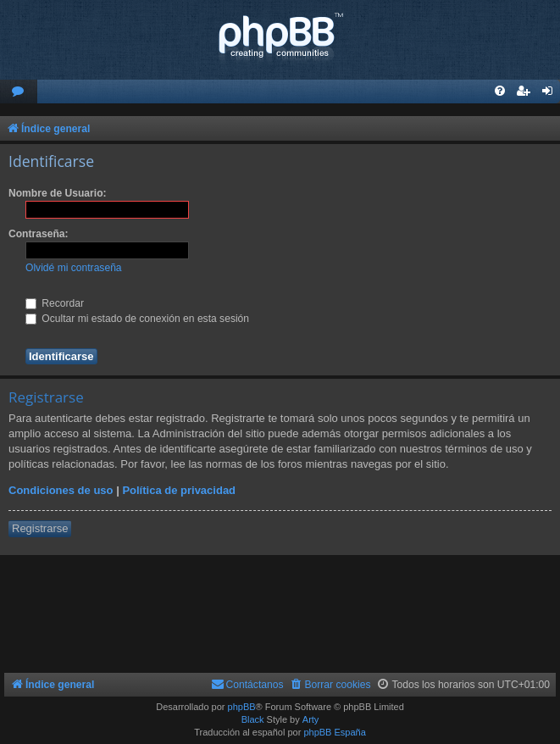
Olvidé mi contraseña (74, 268)
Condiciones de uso (61, 490)
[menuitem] (19, 92)
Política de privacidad (179, 490)
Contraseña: (39, 234)
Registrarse (40, 528)
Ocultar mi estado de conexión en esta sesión (137, 319)
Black (253, 719)
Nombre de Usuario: (58, 193)
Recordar (55, 303)
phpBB (242, 707)
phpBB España (334, 732)
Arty (311, 719)
